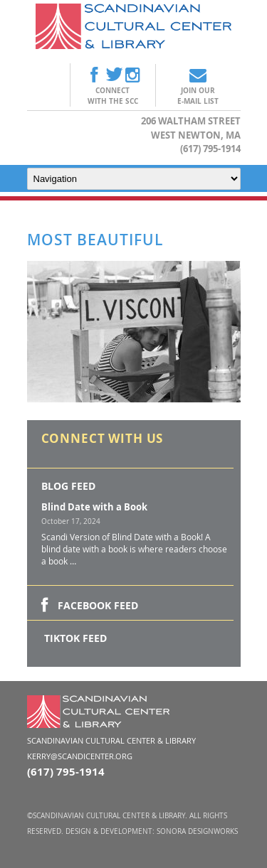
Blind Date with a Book (94, 507)
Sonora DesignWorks (197, 831)
